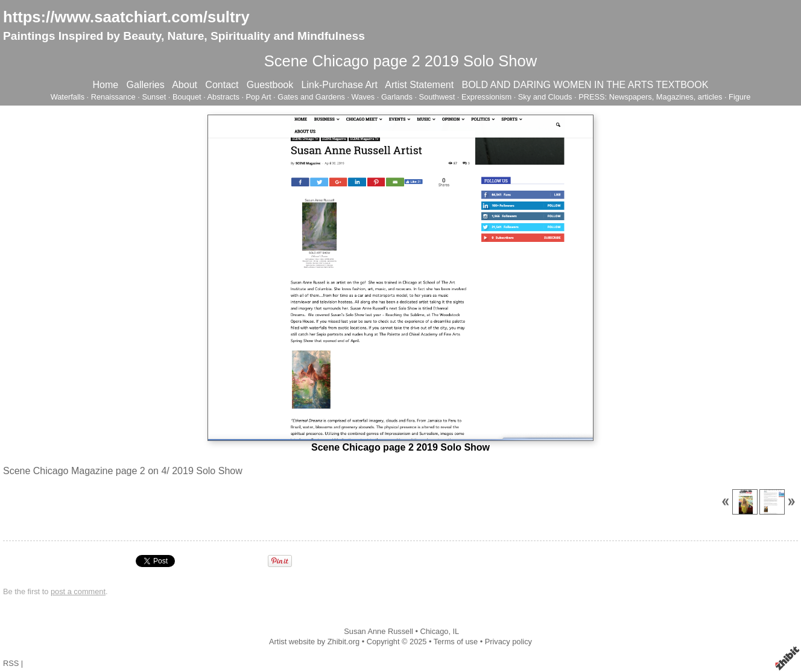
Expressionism (486, 97)
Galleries (146, 85)
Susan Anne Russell (378, 631)
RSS (11, 663)
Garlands (397, 97)
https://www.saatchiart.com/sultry (126, 17)
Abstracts (223, 97)
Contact (222, 85)
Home (106, 85)
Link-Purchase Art (340, 85)
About (185, 85)
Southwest (437, 97)
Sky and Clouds (545, 97)
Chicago (434, 631)
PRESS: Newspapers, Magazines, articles (650, 97)
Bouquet (187, 97)
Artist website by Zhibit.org (314, 642)
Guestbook (270, 85)
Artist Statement (419, 85)
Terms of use (456, 642)
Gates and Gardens (311, 97)
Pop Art (259, 97)
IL (456, 631)
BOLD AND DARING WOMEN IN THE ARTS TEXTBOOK (585, 85)
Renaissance (113, 97)
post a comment (78, 591)
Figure (739, 97)
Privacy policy (508, 642)
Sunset (154, 97)
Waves (363, 97)
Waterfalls (68, 97)
